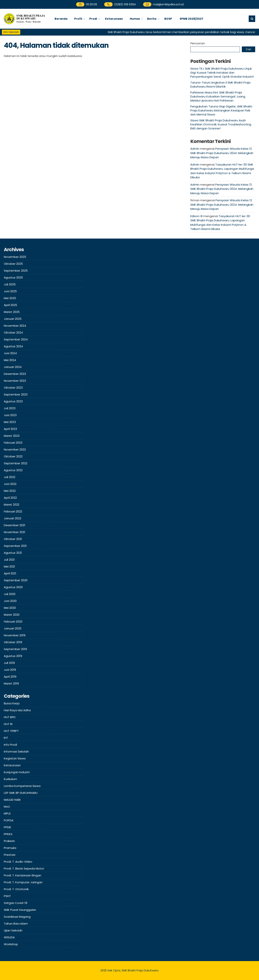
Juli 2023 (10, 408)
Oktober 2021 (13, 539)
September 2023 (16, 394)
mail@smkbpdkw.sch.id (163, 4)
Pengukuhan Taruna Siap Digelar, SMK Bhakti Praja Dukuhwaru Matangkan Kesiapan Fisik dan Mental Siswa (221, 110)
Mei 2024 (10, 360)
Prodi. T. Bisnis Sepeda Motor (24, 868)
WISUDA (9, 937)
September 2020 (16, 580)
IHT (6, 738)
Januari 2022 (13, 518)
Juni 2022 (10, 484)
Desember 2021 (15, 525)
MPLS (7, 813)
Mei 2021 (9, 566)
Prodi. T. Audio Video (18, 862)
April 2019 (10, 677)
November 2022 (15, 449)
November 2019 (15, 635)
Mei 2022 (10, 491)
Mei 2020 (10, 608)
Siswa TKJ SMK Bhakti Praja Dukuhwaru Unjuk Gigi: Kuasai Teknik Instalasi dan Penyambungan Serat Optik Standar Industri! (222, 73)
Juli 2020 (10, 594)
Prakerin (9, 841)
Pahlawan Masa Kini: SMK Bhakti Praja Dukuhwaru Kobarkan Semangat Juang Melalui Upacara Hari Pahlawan (218, 96)
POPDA (9, 820)
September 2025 (16, 271)
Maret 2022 (12, 505)
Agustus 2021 (13, 553)
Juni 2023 (10, 415)
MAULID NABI (12, 800)
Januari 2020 (13, 628)
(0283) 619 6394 (120, 4)
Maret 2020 (12, 615)
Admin (195, 149)
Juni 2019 (10, 670)
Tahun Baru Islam (16, 924)
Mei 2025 (10, 298)
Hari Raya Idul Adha (17, 710)
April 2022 (10, 498)
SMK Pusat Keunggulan (20, 910)
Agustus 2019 (13, 656)
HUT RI (8, 724)
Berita (152, 19)
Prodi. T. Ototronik (16, 889)
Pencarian (198, 43)
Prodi (93, 19)
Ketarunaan (114, 19)
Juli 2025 (10, 284)
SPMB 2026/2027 (191, 19)
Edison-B (196, 216)
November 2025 (15, 257)
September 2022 (16, 463)
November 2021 (15, 532)
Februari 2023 (13, 443)
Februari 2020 (13, 622)
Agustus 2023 (13, 401)
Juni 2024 (10, 353)
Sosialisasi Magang (17, 917)
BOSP (168, 19)
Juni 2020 (10, 601)
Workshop (11, 944)
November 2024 (15, 326)
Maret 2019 (11, 683)
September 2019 (15, 649)
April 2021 (10, 573)
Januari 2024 (13, 367)
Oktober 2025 (13, 264)
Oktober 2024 (13, 332)
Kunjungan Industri (17, 772)
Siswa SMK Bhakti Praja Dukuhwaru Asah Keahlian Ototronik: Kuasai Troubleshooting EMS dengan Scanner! (221, 124)
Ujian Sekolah (13, 930)
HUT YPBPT (11, 731)
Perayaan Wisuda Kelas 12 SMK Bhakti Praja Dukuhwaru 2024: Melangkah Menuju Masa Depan (222, 153)
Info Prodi (10, 745)
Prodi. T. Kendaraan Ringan (23, 875)
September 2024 (16, 339)
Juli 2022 (10, 477)
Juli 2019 (9, 663)
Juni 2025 (10, 291)
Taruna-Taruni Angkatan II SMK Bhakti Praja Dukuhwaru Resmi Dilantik (220, 84)
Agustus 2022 (13, 470)
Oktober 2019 (13, 642)
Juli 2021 (9, 560)
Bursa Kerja (12, 703)
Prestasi (10, 855)
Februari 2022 (13, 511)
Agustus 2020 (13, 587)
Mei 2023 (10, 422)
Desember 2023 (15, 374)
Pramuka (10, 848)
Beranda (61, 19)
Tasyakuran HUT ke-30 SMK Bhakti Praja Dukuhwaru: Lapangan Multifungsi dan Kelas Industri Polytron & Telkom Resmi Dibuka (222, 171)
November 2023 (15, 381)
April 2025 (10, 305)
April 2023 (10, 429)
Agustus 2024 (13, 346)
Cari (249, 49)
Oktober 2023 (13, 388)
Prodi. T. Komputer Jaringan (23, 882)
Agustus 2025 (13, 277)
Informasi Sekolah (16, 751)
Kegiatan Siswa (15, 758)
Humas (135, 19)
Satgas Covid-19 (16, 903)
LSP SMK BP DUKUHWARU (21, 793)
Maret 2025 (12, 312)
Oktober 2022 (13, 456)
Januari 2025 (13, 319)
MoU (7, 807)
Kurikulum (10, 779)
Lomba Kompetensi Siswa (22, 786)
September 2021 (15, 546)
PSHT (7, 896)
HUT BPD (10, 717)
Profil (78, 19)
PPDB (7, 827)
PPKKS (8, 834)
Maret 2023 (12, 436)
